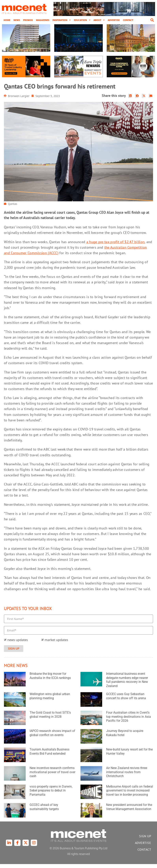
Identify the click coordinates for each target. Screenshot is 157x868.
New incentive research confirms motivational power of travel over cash (52, 776)
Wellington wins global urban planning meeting (50, 700)
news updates (18, 644)
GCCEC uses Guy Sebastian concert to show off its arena (126, 700)
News (17, 20)
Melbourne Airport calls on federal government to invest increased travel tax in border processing (130, 794)
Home (7, 20)
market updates (56, 644)
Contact (128, 20)
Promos (28, 20)
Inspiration (62, 20)
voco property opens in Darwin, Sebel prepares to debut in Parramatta (51, 794)
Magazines (43, 20)
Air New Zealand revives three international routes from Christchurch (127, 776)
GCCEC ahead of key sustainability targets (44, 811)
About (99, 20)
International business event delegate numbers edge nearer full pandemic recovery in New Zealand (127, 684)
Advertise (114, 20)
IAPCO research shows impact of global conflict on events (52, 737)
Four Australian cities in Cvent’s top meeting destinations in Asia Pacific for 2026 (128, 721)
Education (82, 20)
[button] (152, 20)
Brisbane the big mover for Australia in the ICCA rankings (50, 680)
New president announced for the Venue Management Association (129, 811)
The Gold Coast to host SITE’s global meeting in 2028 (50, 719)
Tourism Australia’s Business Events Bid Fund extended (50, 755)
